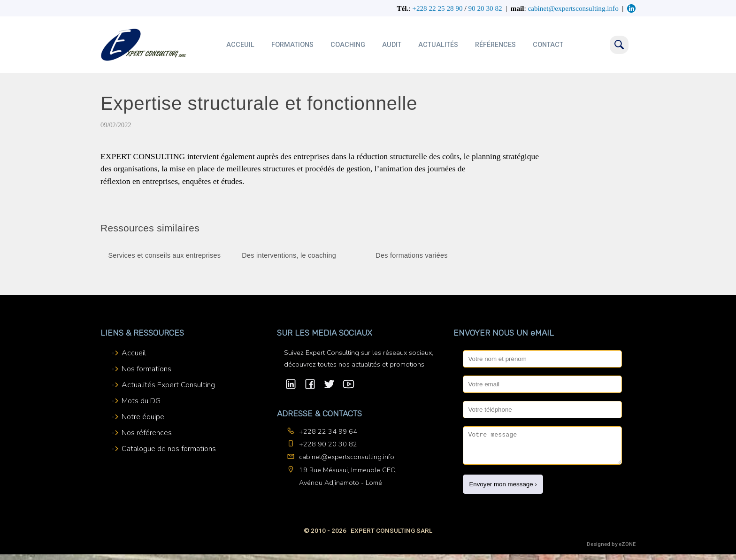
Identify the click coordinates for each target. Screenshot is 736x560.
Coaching (348, 45)
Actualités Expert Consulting (168, 385)
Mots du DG (141, 401)
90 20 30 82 (485, 8)
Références (495, 45)
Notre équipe (143, 417)
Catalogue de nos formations (169, 449)
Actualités (438, 45)
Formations (292, 45)
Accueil (134, 353)
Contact (548, 45)
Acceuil (240, 45)
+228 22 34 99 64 (328, 431)
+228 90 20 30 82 (328, 444)
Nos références (147, 433)
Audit (392, 45)
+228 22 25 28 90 (437, 8)
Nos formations (146, 369)
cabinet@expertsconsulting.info (347, 457)
